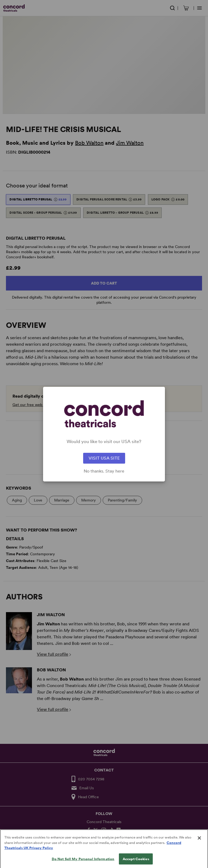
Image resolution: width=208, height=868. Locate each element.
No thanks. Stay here (104, 471)
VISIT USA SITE (104, 458)
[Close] (199, 845)
